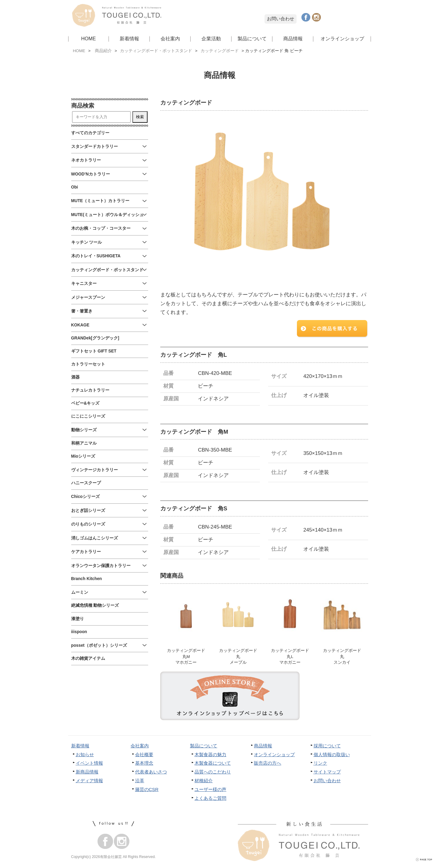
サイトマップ (327, 773)
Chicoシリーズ (85, 497)
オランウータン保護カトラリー (101, 566)
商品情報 (293, 38)
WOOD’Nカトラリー (91, 174)
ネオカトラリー (86, 160)
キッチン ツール (87, 242)
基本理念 (144, 764)
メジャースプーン (88, 297)
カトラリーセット (88, 364)
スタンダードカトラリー (95, 147)
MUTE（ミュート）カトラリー (100, 201)
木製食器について (213, 764)
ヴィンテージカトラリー (95, 470)
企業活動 (211, 38)
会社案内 (170, 38)
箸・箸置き (82, 311)
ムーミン (80, 592)
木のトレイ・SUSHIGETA (96, 256)
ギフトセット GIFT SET (94, 351)
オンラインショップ (342, 38)
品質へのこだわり (213, 773)
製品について (252, 38)
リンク (320, 764)
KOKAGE (80, 325)
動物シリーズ (84, 430)
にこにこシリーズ (88, 416)
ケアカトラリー (86, 552)
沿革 (140, 781)
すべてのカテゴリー (90, 133)
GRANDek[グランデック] (95, 338)
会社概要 (144, 755)
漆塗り (78, 619)
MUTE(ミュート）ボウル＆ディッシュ (108, 215)
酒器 (75, 377)
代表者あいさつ (151, 773)
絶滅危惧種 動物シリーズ (95, 605)
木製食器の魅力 (210, 755)
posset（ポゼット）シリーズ (99, 645)
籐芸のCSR (147, 790)
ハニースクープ (86, 483)
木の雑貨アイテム (88, 658)
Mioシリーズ (83, 456)
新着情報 (129, 38)
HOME (88, 38)
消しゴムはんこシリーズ (95, 538)
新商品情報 (87, 773)
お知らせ (85, 755)
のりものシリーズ (88, 524)
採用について (327, 746)
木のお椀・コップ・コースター (101, 228)
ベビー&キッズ (85, 403)
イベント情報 (89, 764)
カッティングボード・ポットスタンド (156, 51)
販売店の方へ (268, 764)
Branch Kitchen (87, 579)
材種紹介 (204, 781)
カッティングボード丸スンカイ (342, 657)
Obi (75, 187)
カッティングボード (220, 51)
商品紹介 (103, 51)
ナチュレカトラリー (90, 390)
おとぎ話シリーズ (88, 511)
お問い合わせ (281, 19)
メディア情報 (89, 781)
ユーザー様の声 (210, 790)
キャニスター (84, 284)
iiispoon (79, 632)
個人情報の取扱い (332, 755)
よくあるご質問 (210, 799)
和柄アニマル (84, 443)
